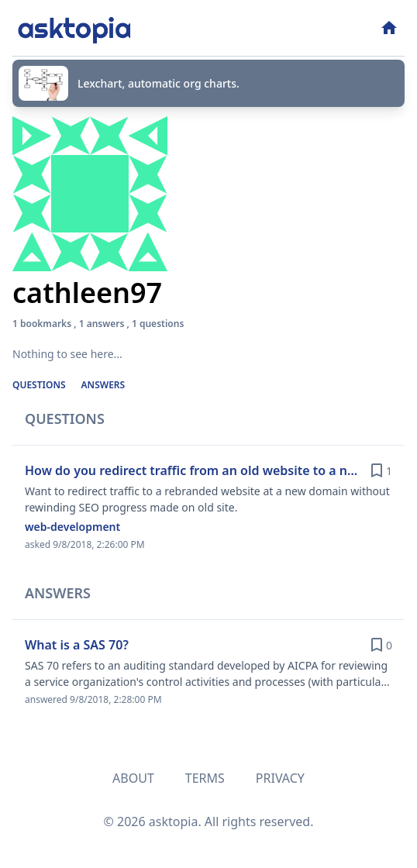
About (133, 778)
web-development (72, 527)
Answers (103, 385)
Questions (39, 385)
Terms (205, 778)
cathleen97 (87, 293)
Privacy (280, 778)
